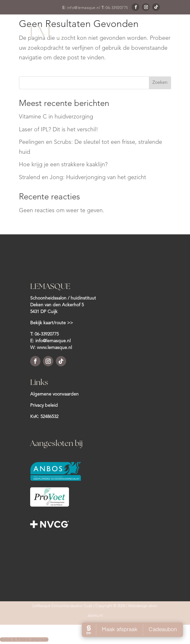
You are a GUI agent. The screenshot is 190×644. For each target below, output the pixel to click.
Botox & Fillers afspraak (24, 640)
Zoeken (160, 83)
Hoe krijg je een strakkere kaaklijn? (63, 165)
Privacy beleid (44, 405)
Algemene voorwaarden (54, 394)
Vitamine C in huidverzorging (56, 117)
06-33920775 (117, 8)
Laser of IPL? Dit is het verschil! (59, 130)
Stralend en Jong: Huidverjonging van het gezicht (82, 178)
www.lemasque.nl (54, 348)
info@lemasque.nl (83, 8)
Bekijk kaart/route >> (52, 323)
